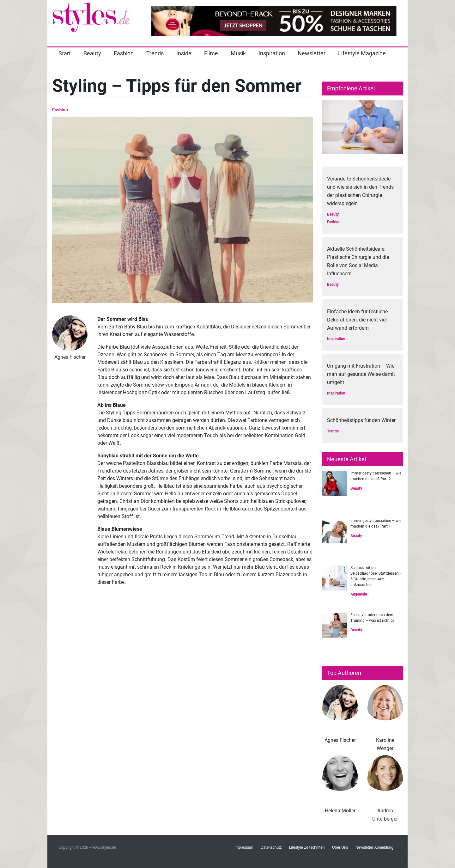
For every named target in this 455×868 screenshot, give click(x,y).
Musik (238, 53)
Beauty (92, 53)
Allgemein (359, 594)
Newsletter (312, 53)
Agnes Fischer (340, 740)
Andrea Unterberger (385, 815)
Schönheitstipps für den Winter (361, 420)
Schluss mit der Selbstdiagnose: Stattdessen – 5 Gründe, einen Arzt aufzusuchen (376, 576)
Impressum (244, 847)
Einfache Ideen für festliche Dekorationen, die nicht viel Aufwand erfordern (357, 320)
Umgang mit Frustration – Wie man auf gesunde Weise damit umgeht (361, 374)
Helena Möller (340, 811)
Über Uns (340, 847)
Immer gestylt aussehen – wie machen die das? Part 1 (376, 523)
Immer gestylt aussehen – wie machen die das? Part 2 (376, 476)
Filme (211, 53)
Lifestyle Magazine (362, 53)
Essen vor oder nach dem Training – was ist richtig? (373, 618)
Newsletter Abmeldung (374, 847)
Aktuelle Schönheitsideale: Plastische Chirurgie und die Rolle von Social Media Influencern (358, 261)
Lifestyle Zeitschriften (307, 847)
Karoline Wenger (385, 744)
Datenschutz (271, 847)
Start (65, 53)
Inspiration (272, 53)
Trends (155, 53)
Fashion (124, 53)
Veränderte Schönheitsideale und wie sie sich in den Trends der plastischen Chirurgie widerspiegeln (360, 191)
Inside (184, 53)
